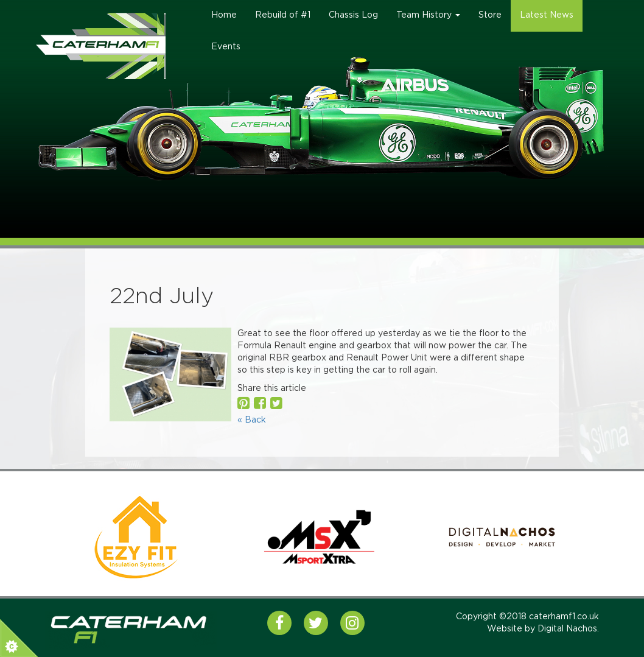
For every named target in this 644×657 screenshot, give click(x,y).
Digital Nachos (567, 629)
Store (490, 15)
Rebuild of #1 (283, 15)
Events (226, 47)
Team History (428, 15)
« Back (252, 420)
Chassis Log (353, 15)
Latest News (547, 15)
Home (224, 15)
